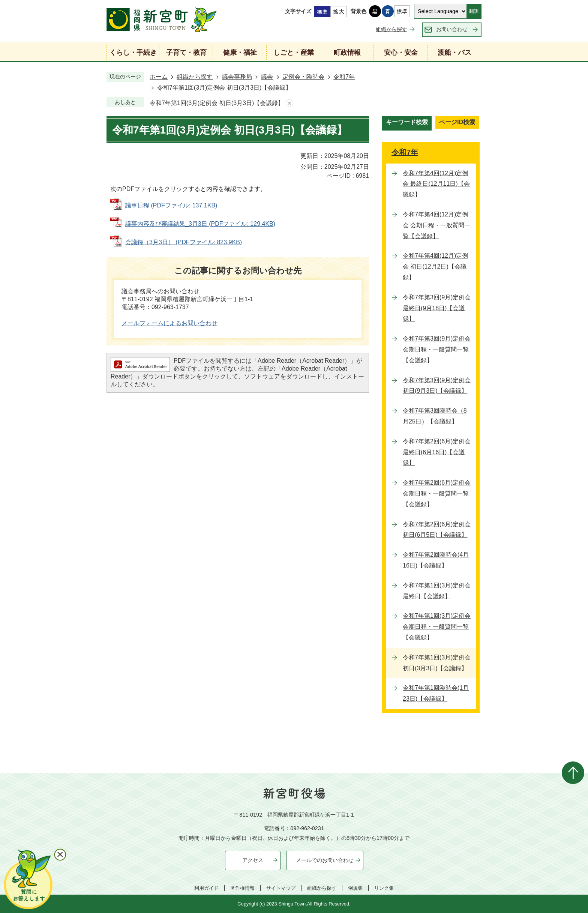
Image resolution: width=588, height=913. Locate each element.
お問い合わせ (452, 29)
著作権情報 (242, 888)
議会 (267, 77)
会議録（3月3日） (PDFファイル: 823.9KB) (184, 242)
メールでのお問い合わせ (325, 860)
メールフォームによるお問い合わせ (169, 323)
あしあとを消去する (289, 103)
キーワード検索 (407, 122)
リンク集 (384, 888)
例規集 (355, 888)
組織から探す (391, 29)
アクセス (253, 860)
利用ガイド (206, 888)
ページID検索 (457, 122)
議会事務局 (237, 77)
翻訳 (474, 11)
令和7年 (344, 77)
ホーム (159, 77)
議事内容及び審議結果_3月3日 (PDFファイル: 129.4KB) (200, 224)
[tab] (407, 123)
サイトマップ (281, 888)
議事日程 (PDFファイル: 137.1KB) (171, 205)
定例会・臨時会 (303, 77)
